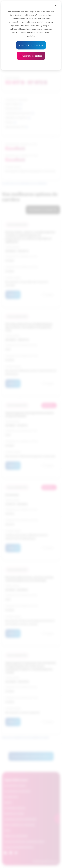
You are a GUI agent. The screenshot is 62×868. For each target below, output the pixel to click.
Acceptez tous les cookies (31, 45)
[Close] (56, 6)
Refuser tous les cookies (31, 56)
